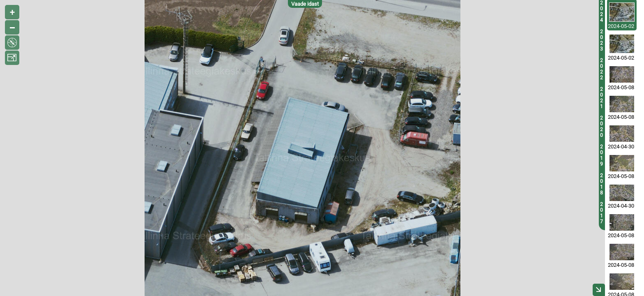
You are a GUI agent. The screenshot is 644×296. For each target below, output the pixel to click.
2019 (601, 155)
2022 (601, 69)
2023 (601, 40)
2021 (601, 98)
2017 (601, 213)
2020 (601, 127)
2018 (601, 184)
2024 (601, 12)
